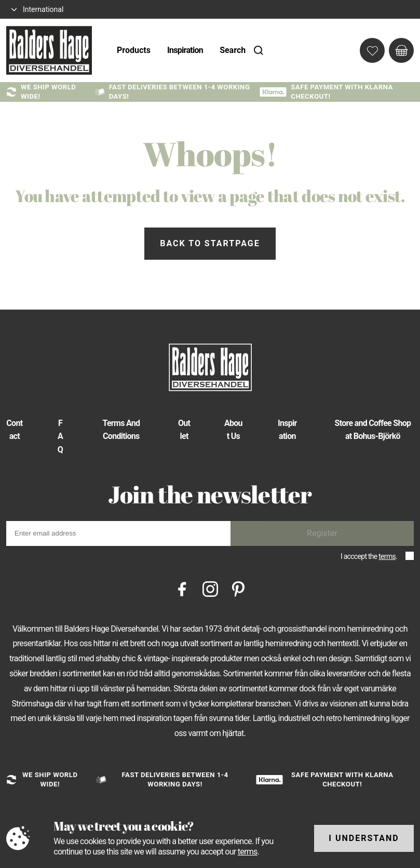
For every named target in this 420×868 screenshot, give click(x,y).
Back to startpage (210, 243)
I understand (364, 838)
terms (387, 556)
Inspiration (185, 50)
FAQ (60, 436)
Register (322, 533)
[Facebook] (182, 588)
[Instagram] (210, 588)
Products (134, 50)
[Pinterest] (238, 588)
